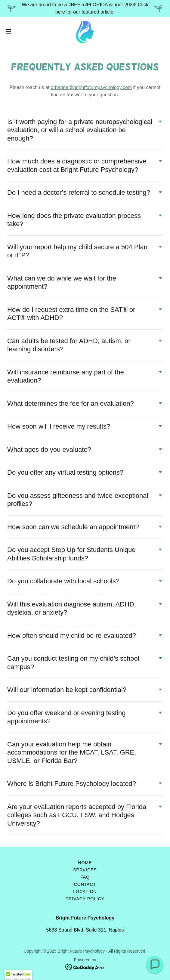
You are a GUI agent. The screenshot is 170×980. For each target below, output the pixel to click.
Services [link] (85, 870)
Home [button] (85, 863)
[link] (85, 31)
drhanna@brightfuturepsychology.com (91, 87)
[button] (15, 31)
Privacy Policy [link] (85, 899)
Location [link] (85, 892)
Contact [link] (85, 884)
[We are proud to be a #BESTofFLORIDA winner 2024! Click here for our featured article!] (85, 8)
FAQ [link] (85, 877)
